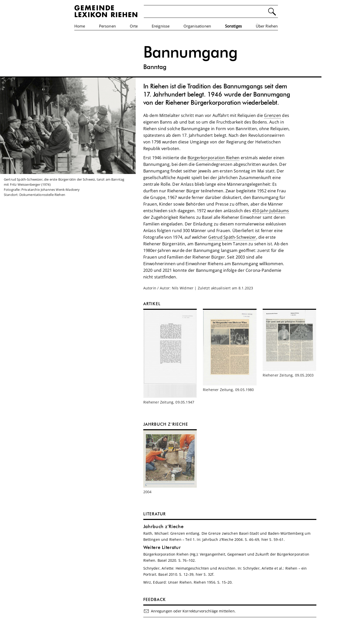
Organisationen (197, 26)
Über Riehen (267, 26)
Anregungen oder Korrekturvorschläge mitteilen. (189, 611)
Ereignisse (161, 26)
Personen (107, 26)
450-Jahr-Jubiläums (270, 211)
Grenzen (272, 115)
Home (80, 26)
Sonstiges (233, 26)
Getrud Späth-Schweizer (232, 237)
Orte (134, 26)
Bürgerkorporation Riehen (214, 158)
